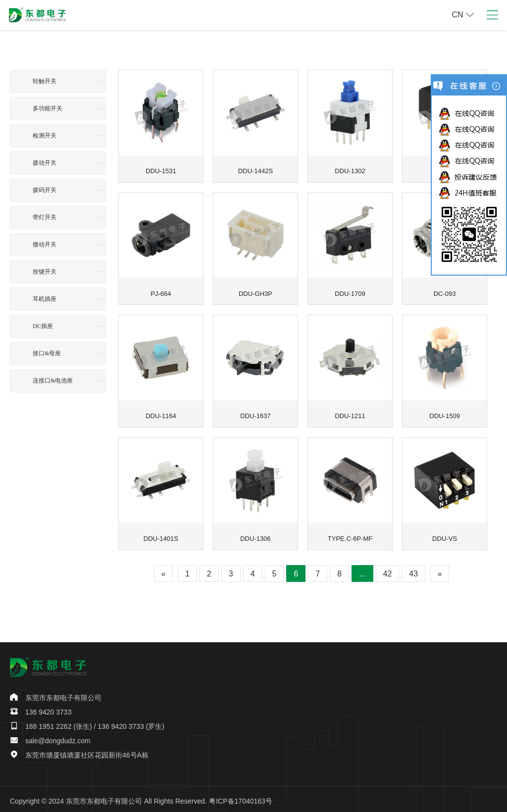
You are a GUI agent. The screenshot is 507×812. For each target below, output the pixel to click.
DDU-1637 (255, 413)
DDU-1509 (445, 413)
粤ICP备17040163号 (241, 798)
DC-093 (445, 291)
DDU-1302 (350, 170)
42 (388, 570)
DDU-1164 (161, 413)
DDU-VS (445, 535)
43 (413, 570)
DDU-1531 (161, 170)
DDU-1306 (255, 535)
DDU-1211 (350, 413)
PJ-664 (161, 291)
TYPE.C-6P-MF (350, 535)
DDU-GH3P (255, 291)
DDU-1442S (255, 170)
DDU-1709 (350, 291)
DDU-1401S (161, 535)
